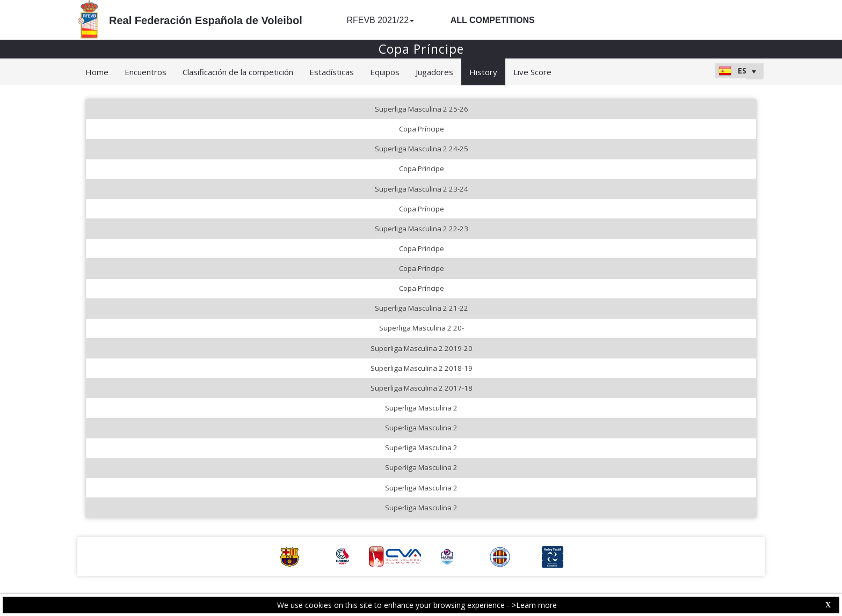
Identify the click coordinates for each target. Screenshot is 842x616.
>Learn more (534, 605)
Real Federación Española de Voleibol (206, 20)
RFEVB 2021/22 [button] (380, 20)
